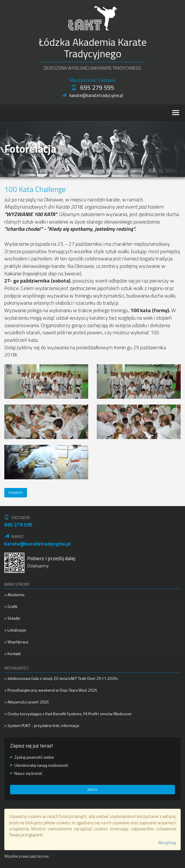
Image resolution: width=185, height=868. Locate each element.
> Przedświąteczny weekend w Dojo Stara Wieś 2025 (51, 690)
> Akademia (14, 595)
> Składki (12, 618)
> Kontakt (12, 654)
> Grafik (11, 606)
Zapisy (92, 790)
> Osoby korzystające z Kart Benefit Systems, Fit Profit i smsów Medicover (68, 714)
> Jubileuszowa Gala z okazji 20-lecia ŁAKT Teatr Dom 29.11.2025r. (61, 678)
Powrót (16, 493)
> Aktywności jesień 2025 (27, 702)
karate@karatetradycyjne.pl (92, 95)
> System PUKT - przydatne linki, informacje (42, 725)
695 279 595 (93, 87)
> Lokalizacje (15, 630)
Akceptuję (167, 843)
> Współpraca (16, 642)
